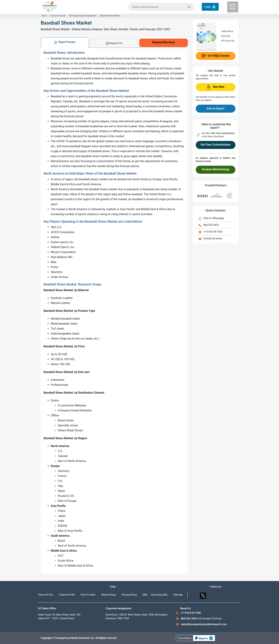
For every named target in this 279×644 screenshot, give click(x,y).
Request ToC (114, 43)
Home (44, 16)
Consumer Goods (58, 16)
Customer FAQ (67, 595)
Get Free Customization (215, 145)
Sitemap (178, 595)
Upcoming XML (159, 595)
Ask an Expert (216, 108)
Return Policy (109, 595)
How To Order (88, 595)
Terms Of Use (46, 595)
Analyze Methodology (216, 169)
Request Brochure (164, 42)
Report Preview (65, 42)
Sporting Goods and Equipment (83, 16)
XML (145, 595)
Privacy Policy (129, 595)
